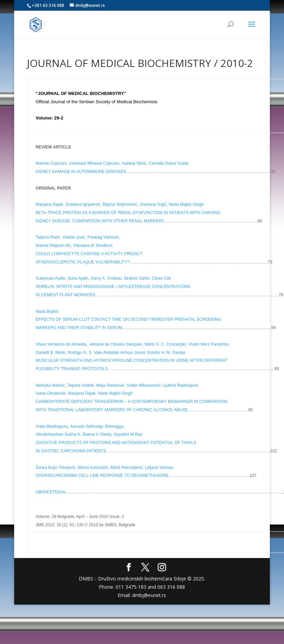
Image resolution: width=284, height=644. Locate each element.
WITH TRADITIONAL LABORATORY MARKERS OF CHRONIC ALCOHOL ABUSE (112, 410)
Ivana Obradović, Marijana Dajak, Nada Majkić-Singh (84, 393)
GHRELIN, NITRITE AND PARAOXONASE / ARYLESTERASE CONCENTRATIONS (113, 287)
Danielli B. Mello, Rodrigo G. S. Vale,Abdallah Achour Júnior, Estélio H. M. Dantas (110, 353)
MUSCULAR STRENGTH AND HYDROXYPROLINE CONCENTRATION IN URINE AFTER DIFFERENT (131, 361)
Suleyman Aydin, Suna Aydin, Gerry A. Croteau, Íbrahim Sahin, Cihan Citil (103, 278)
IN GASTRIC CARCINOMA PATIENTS (71, 451)
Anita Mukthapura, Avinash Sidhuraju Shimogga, (80, 426)
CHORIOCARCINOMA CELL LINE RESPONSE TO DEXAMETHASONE (102, 475)
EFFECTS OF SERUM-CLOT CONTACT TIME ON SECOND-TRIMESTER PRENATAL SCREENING (128, 319)
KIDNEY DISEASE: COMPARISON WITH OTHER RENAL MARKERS (100, 221)
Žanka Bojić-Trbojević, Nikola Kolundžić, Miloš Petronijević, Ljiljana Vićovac (105, 468)
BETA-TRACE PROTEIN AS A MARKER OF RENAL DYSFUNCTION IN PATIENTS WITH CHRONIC (128, 213)
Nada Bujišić (47, 311)
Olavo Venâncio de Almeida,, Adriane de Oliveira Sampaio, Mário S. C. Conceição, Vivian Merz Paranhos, (133, 344)
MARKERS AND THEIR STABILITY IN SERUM (79, 328)
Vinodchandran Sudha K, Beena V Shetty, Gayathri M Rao (89, 434)
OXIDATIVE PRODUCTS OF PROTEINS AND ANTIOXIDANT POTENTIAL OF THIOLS (116, 443)
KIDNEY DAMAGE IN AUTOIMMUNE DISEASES (81, 172)
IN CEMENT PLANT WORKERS (65, 295)
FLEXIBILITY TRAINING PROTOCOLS (72, 369)
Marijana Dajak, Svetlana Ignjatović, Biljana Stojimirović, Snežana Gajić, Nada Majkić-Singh (120, 204)
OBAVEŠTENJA (50, 492)
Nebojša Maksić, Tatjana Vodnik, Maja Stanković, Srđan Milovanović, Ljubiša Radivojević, (117, 385)
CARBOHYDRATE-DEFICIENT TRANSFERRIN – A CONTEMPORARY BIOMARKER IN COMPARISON (131, 402)
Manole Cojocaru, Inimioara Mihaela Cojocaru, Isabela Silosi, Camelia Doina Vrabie (112, 163)
